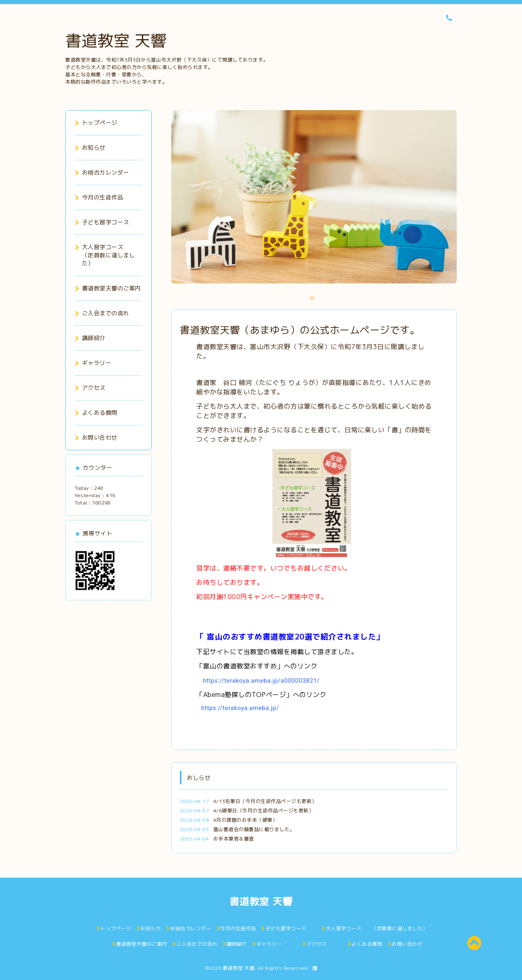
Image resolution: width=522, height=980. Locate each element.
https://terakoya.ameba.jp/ (240, 708)
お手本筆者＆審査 (234, 839)
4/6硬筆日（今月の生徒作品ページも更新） (264, 811)
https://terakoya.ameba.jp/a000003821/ (261, 681)
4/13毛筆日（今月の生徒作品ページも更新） (265, 801)
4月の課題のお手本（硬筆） (246, 820)
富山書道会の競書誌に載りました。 (254, 829)
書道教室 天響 (116, 40)
